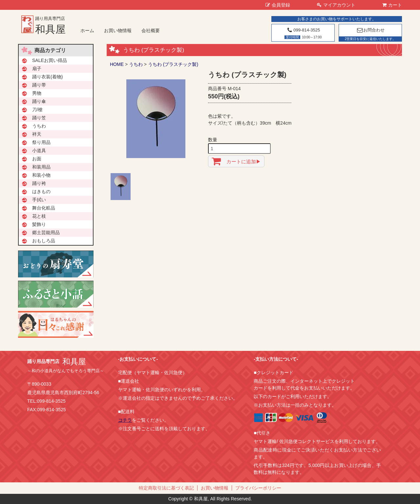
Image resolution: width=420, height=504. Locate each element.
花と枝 (39, 216)
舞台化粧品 (44, 208)
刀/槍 (37, 110)
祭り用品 (41, 142)
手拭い (39, 200)
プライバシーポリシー (258, 488)
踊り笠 (39, 118)
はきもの (41, 192)
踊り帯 (39, 85)
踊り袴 (39, 183)
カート (392, 5)
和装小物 (41, 175)
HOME (117, 64)
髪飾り (39, 224)
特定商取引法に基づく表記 (166, 488)
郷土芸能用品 (46, 232)
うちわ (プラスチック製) (173, 64)
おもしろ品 (44, 241)
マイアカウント (336, 5)
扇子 (37, 69)
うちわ (136, 64)
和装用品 (41, 167)
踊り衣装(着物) (47, 77)
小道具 (39, 151)
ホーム (87, 30)
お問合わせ (370, 30)
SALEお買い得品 (50, 60)
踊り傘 (39, 101)
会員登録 (278, 5)
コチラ (125, 420)
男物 (37, 93)
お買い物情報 (118, 30)
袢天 (37, 134)
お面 (37, 159)
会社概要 (151, 30)
